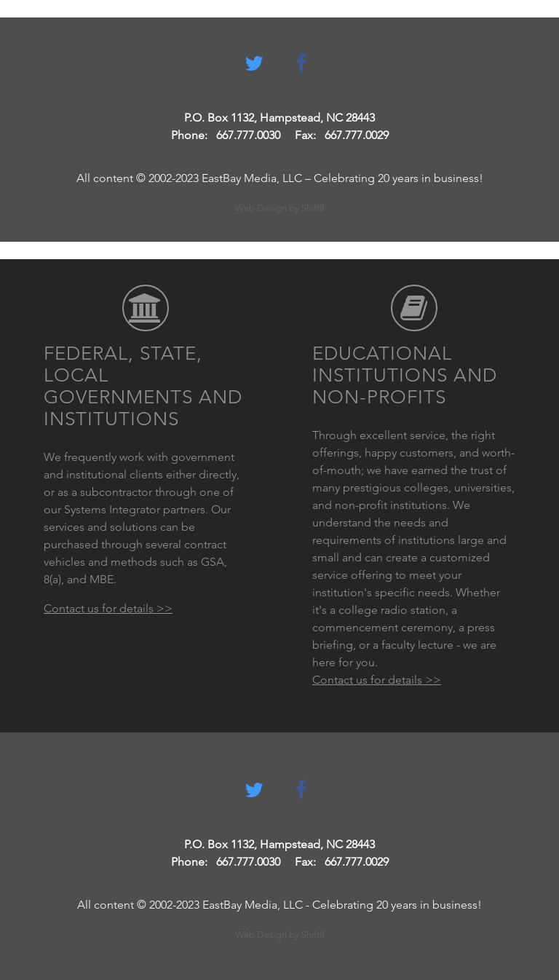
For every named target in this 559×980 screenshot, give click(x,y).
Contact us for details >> (108, 608)
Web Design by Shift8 (280, 208)
